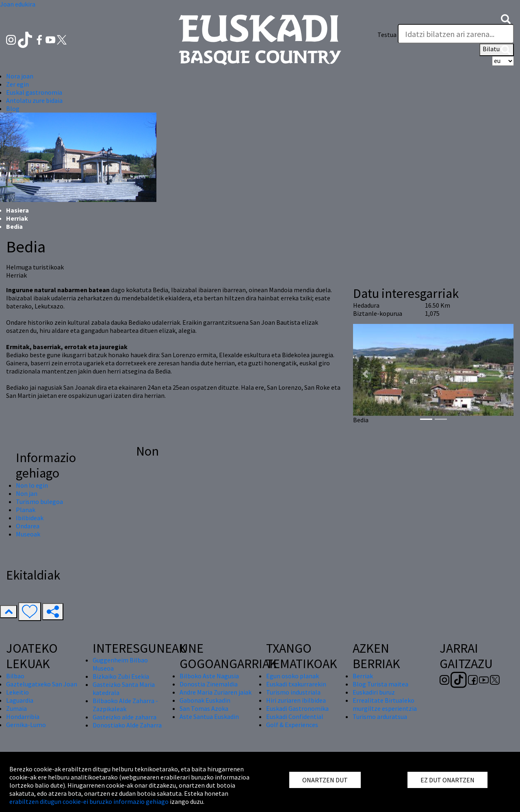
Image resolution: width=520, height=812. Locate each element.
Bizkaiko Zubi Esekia (121, 676)
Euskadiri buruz (374, 692)
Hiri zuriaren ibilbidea (296, 700)
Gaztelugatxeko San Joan (42, 684)
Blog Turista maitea (380, 684)
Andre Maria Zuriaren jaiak (216, 692)
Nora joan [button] (20, 76)
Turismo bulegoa (39, 502)
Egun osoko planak (292, 676)
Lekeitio (17, 692)
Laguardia (20, 700)
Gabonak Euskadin (205, 700)
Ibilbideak (30, 518)
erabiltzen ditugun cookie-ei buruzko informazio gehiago (89, 801)
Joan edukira (18, 4)
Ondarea (28, 526)
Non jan (27, 493)
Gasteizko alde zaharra (125, 717)
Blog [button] (13, 109)
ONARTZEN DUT (325, 780)
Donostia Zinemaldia (209, 684)
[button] (506, 18)
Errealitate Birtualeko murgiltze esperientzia (385, 704)
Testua (387, 35)
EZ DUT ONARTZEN (447, 780)
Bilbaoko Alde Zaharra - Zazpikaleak (125, 705)
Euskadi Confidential (295, 716)
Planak (26, 510)
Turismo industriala (293, 692)
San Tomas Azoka (204, 708)
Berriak (363, 676)
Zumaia (16, 708)
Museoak (28, 534)
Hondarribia (23, 716)
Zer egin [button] (17, 84)
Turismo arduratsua (380, 716)
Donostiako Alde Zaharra (127, 725)
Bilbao (15, 676)
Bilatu (497, 50)
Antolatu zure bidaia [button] (34, 100)
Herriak (17, 218)
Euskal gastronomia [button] (34, 92)
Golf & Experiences (292, 725)
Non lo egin (32, 485)
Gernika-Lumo (26, 725)
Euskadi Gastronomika (297, 708)
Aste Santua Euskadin (209, 716)
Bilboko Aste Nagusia (209, 676)
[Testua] (456, 34)
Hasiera (17, 210)
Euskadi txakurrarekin (296, 684)
